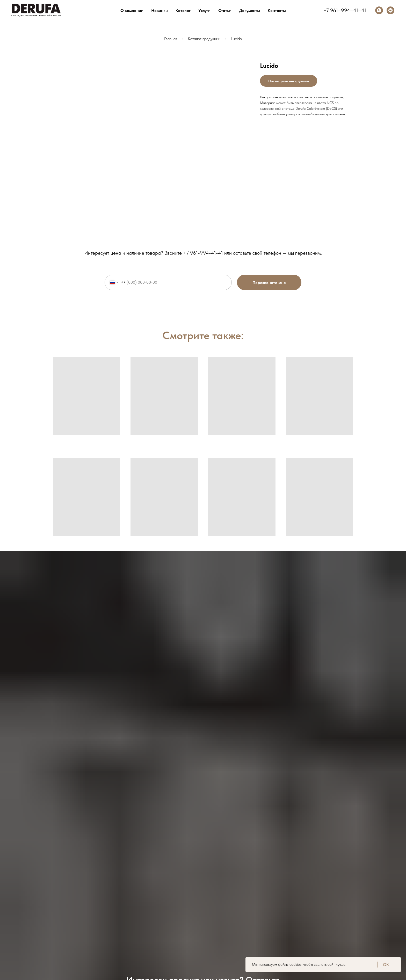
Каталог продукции (204, 39)
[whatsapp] (379, 10)
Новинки (160, 10)
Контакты (277, 10)
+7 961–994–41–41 (345, 10)
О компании (132, 10)
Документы (250, 10)
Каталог (183, 10)
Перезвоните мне (269, 283)
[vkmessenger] (390, 10)
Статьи (225, 10)
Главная (171, 39)
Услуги (204, 10)
